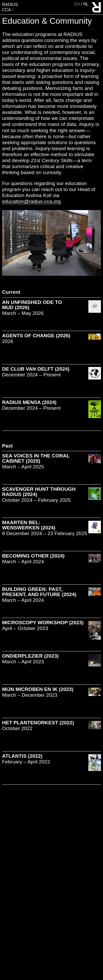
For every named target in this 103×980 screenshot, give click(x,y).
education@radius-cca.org (31, 201)
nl (86, 4)
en (78, 4)
